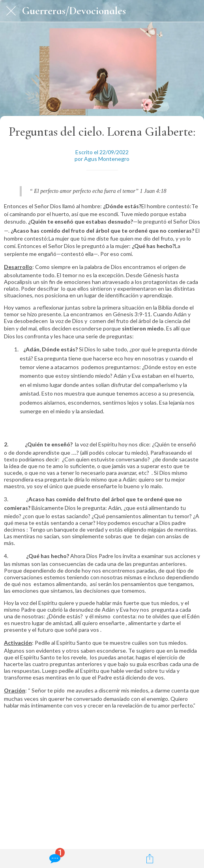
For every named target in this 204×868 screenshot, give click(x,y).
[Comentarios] (54, 859)
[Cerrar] (11, 11)
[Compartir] (150, 859)
